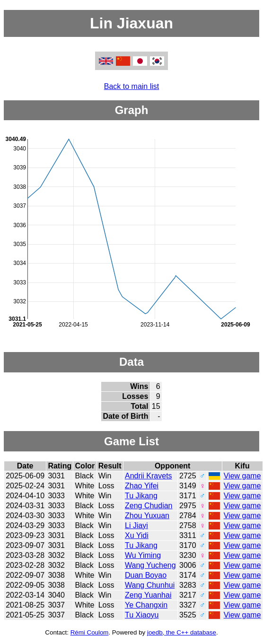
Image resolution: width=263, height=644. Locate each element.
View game (242, 476)
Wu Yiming (143, 555)
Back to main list (131, 86)
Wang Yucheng (150, 565)
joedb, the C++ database (182, 632)
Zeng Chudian (149, 506)
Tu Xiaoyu (142, 615)
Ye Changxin (146, 605)
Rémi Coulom (90, 632)
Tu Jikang (141, 496)
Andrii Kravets (149, 476)
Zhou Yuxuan (147, 516)
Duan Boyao (146, 575)
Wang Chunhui (150, 585)
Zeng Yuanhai (148, 595)
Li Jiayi (136, 525)
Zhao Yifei (142, 486)
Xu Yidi (137, 535)
